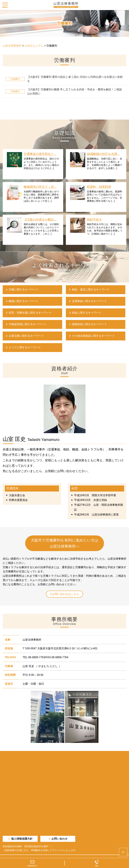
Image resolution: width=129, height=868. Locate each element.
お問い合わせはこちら (66, 594)
